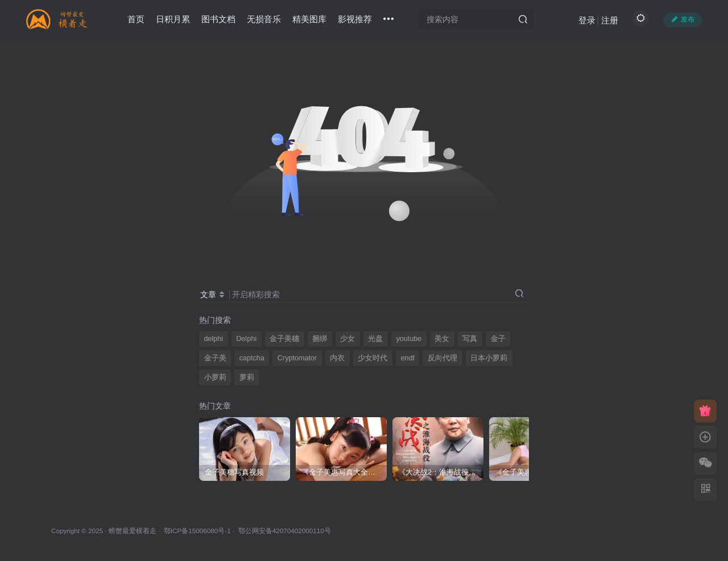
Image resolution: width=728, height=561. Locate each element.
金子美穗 (284, 339)
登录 (587, 20)
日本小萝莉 (489, 358)
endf (408, 358)
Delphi (246, 339)
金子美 (215, 358)
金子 (498, 339)
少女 (348, 339)
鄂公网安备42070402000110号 (285, 531)
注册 (610, 20)
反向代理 (442, 358)
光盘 (375, 339)
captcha (252, 358)
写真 (470, 339)
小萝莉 (215, 377)
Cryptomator (297, 358)
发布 (682, 19)
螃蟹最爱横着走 (133, 531)
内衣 (337, 358)
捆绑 (320, 339)
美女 (442, 339)
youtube (409, 339)
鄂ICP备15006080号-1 (197, 531)
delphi (214, 339)
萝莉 (247, 377)
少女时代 (373, 358)
